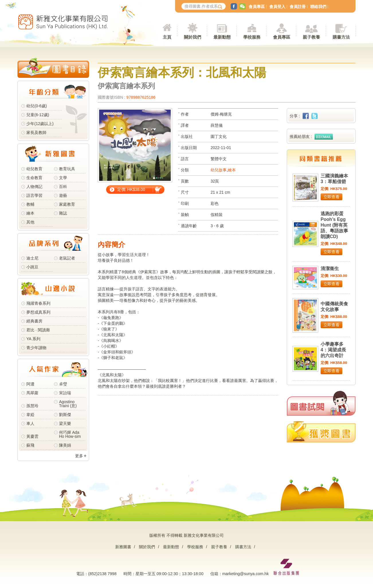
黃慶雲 (32, 436)
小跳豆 (32, 267)
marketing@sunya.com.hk (246, 574)
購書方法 (243, 547)
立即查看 (331, 197)
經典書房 (34, 321)
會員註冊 (298, 7)
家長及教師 (36, 132)
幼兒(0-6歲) (37, 106)
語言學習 (34, 195)
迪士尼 (32, 258)
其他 (30, 222)
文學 (63, 178)
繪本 (30, 213)
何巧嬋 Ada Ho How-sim (70, 434)
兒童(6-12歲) (39, 115)
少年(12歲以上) (40, 124)
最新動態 (171, 547)
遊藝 (63, 195)
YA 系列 (33, 339)
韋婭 (30, 415)
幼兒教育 (34, 169)
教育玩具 (67, 169)
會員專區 (257, 7)
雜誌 (63, 213)
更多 (79, 456)
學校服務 (252, 37)
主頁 (167, 37)
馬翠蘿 (32, 393)
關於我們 (147, 547)
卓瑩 (63, 384)
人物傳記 (34, 187)
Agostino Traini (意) (68, 404)
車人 (30, 423)
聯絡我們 (318, 7)
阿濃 (30, 384)
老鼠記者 (67, 258)
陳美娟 (65, 445)
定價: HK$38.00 (131, 189)
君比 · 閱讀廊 (38, 330)
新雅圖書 (123, 547)
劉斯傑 (65, 415)
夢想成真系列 (38, 312)
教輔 (30, 204)
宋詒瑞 (65, 393)
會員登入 (277, 7)
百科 (63, 187)
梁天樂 (65, 423)
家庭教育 (67, 204)
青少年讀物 (36, 348)
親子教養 (219, 547)
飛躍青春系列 (38, 303)
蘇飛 (30, 445)
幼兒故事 (219, 170)
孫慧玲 (32, 406)
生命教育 (34, 178)
